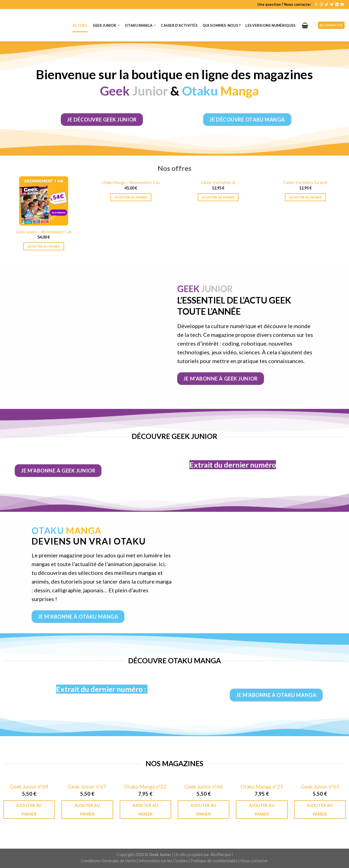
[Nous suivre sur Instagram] (321, 5)
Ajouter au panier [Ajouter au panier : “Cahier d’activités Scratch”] (305, 197)
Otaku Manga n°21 (262, 787)
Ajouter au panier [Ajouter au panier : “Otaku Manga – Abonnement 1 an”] (131, 197)
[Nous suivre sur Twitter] (332, 5)
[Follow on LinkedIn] (337, 5)
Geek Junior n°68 (29, 787)
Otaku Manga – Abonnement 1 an (131, 182)
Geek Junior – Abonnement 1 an (44, 232)
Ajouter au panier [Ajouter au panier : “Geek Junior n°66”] (203, 810)
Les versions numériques (270, 25)
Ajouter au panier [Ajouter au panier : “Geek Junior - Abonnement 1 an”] (44, 246)
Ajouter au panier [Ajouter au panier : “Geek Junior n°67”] (87, 810)
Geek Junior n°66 (204, 787)
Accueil (80, 25)
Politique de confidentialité (214, 861)
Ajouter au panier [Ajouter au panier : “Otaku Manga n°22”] (145, 810)
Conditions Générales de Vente (108, 861)
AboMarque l (221, 854)
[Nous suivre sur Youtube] (342, 5)
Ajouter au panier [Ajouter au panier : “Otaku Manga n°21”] (262, 810)
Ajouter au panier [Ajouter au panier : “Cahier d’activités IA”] (218, 197)
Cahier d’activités (179, 25)
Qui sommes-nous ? (222, 25)
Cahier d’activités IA (218, 182)
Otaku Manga (140, 25)
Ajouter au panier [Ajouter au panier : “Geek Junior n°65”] (320, 810)
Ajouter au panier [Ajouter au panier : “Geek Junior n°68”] (29, 810)
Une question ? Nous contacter (284, 4)
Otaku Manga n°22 (145, 787)
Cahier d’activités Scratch (305, 182)
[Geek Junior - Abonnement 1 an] (44, 201)
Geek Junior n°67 (87, 787)
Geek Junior (106, 25)
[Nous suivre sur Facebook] (316, 5)
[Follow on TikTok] (327, 5)
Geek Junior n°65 (320, 787)
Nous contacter (254, 861)
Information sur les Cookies (163, 861)
